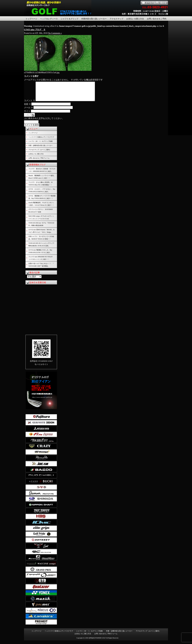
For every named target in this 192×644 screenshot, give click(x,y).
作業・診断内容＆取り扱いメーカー (40, 149)
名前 (27, 108)
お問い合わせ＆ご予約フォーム (39, 162)
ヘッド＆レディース (49, 19)
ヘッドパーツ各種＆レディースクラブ (41, 141)
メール (28, 111)
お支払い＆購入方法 (135, 19)
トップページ (31, 19)
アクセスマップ (116, 19)
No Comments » (55, 33)
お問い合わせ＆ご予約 (157, 19)
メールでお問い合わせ (154, 3)
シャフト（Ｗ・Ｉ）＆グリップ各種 (40, 145)
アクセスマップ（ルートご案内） (40, 153)
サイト (27, 115)
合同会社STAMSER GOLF (97, 642)
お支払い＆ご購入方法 (36, 157)
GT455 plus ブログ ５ (35, 30)
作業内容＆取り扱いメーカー (94, 19)
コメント (30, 104)
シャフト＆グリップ (70, 19)
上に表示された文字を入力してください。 (44, 122)
